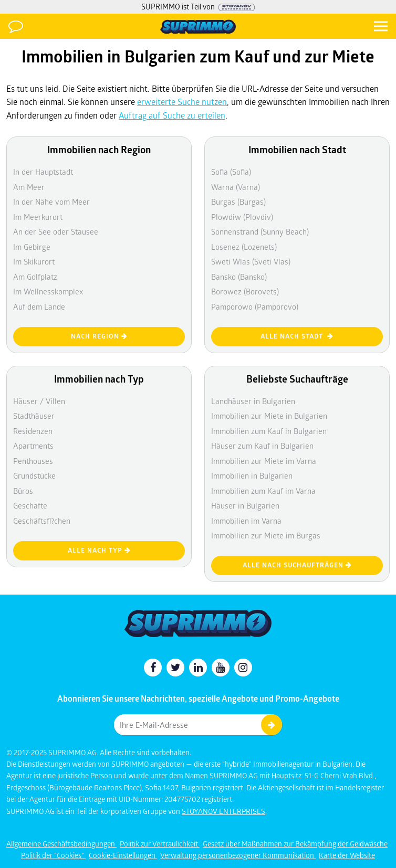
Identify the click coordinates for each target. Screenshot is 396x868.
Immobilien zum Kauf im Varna (263, 491)
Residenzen (33, 431)
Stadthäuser (34, 416)
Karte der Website (347, 855)
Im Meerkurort (38, 217)
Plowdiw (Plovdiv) (242, 217)
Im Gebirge (32, 247)
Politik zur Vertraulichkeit (160, 844)
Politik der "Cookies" (53, 855)
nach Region (99, 336)
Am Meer (29, 187)
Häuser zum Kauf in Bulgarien (262, 446)
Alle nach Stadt (297, 336)
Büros (23, 491)
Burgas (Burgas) (238, 202)
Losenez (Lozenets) (244, 247)
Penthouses (33, 461)
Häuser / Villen (39, 401)
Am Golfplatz (35, 277)
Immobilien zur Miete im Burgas (266, 535)
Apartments (33, 446)
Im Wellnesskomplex (48, 291)
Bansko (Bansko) (239, 277)
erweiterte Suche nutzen (182, 102)
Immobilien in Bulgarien (252, 475)
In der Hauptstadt (43, 172)
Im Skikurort (34, 261)
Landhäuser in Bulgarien (253, 401)
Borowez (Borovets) (245, 291)
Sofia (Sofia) (231, 172)
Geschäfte (30, 505)
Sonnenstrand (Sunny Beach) (260, 231)
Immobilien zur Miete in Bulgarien (269, 416)
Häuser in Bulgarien (245, 505)
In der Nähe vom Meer (51, 202)
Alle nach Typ (99, 550)
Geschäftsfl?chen (42, 521)
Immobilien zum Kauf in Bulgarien (269, 431)
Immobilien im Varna (246, 521)
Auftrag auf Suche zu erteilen (172, 115)
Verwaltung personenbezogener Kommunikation (238, 855)
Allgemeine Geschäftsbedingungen (61, 844)
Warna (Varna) (236, 187)
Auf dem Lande (39, 306)
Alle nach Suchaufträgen (297, 565)
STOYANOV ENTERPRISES (223, 811)
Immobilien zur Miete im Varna (264, 461)
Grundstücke (34, 475)
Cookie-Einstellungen (123, 855)
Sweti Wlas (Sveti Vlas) (251, 261)
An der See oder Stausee (56, 231)
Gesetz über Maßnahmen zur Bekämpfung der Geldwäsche (295, 844)
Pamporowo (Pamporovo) (255, 306)
